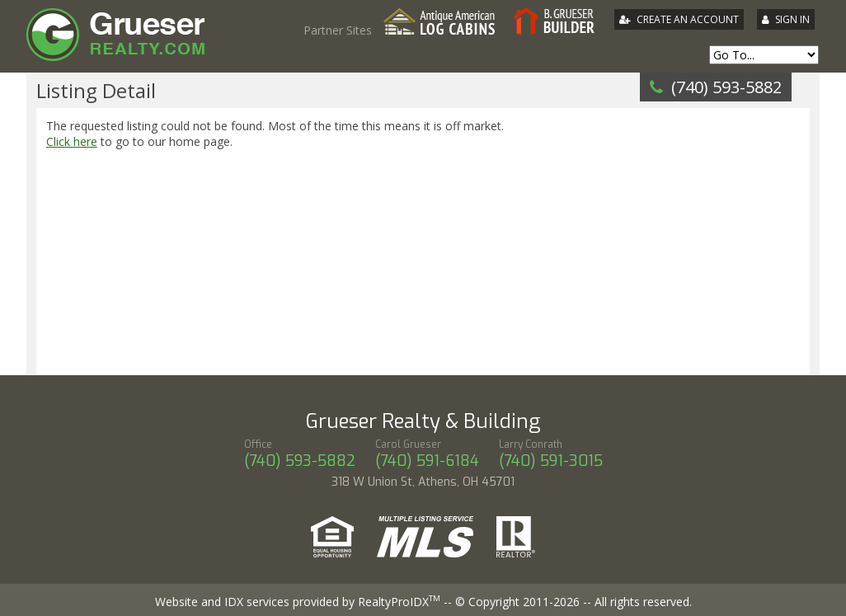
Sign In (792, 19)
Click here (72, 141)
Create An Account (688, 19)
